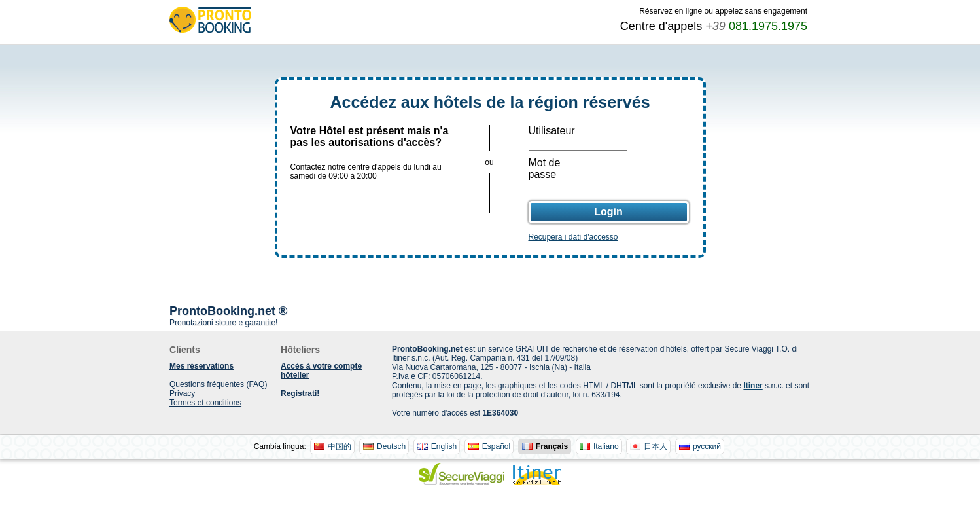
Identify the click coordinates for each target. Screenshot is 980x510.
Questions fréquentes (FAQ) (218, 384)
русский (707, 446)
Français (552, 446)
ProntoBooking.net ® (228, 311)
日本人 (656, 446)
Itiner (753, 386)
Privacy (182, 393)
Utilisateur (552, 131)
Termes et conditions (205, 403)
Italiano (606, 446)
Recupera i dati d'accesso (573, 237)
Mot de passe (545, 169)
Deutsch (391, 446)
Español (496, 446)
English (444, 446)
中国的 (340, 446)
